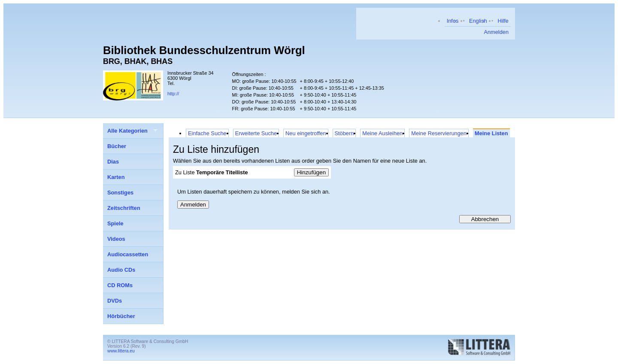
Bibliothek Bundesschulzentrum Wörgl (204, 50)
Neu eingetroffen (306, 133)
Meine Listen (491, 133)
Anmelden (496, 32)
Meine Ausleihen (382, 133)
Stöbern (344, 133)
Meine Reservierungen (439, 133)
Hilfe (503, 21)
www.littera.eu (121, 351)
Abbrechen (485, 219)
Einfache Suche (207, 133)
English (478, 21)
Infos (453, 21)
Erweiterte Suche (256, 133)
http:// (173, 94)
